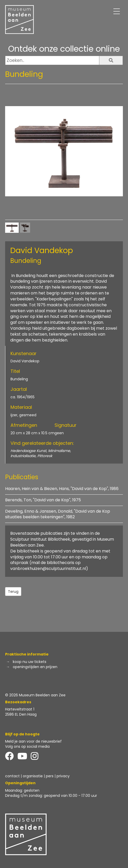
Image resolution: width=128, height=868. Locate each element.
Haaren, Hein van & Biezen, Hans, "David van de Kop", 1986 (62, 489)
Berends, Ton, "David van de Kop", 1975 (43, 500)
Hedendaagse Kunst (28, 451)
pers (50, 776)
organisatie (33, 776)
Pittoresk (45, 456)
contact (12, 776)
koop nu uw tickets (30, 662)
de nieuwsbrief (49, 741)
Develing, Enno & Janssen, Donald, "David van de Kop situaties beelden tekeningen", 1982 (58, 514)
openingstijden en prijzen (35, 667)
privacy (63, 776)
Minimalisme (59, 451)
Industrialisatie (23, 456)
